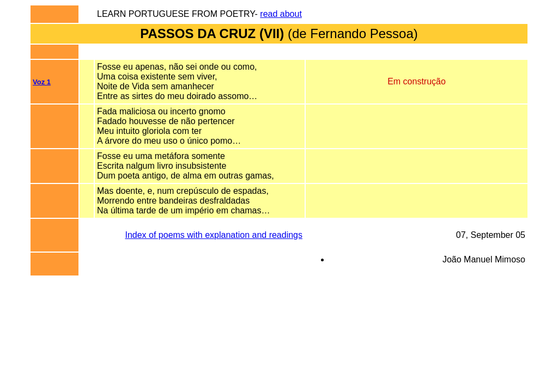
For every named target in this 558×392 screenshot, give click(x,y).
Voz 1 (42, 82)
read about (281, 14)
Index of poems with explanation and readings (214, 235)
